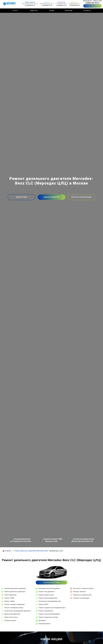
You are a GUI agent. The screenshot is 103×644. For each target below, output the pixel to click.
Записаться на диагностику (82, 595)
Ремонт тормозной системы (48, 617)
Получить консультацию (92, 6)
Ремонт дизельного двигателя (15, 592)
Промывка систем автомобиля (49, 588)
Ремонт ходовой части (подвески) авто (52, 608)
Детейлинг (42, 620)
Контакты (87, 11)
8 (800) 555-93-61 (92, 3)
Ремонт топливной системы (14, 608)
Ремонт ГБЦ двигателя (47, 592)
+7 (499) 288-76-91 (30, 5)
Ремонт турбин (9, 601)
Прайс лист (34, 11)
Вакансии (69, 11)
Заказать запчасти (79, 592)
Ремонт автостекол (11, 617)
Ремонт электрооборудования (49, 614)
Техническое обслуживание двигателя (17, 611)
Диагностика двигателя (12, 614)
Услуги (15, 11)
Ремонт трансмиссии (46, 611)
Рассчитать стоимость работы (83, 588)
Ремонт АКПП (43, 604)
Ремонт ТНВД (9, 598)
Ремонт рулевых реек (46, 595)
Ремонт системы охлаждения (14, 604)
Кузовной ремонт (45, 624)
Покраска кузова (10, 620)
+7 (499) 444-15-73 (61, 5)
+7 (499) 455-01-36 (47, 5)
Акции (52, 11)
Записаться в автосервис (51, 582)
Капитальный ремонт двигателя (15, 588)
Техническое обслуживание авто (50, 601)
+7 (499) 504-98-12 (74, 5)
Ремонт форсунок (10, 595)
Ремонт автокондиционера (48, 598)
